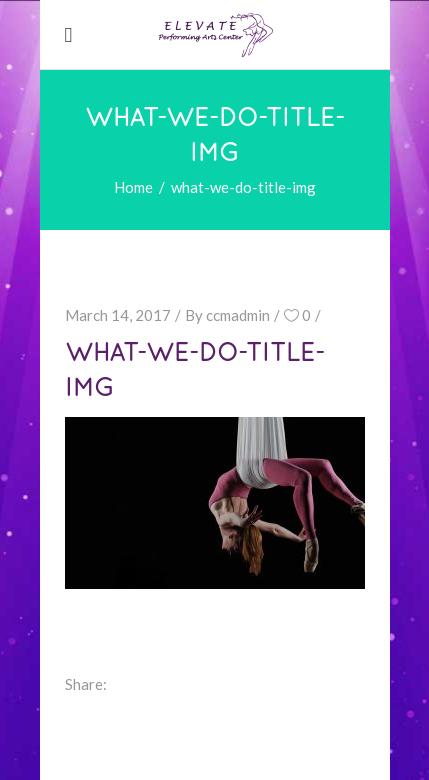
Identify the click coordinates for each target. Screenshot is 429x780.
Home (133, 187)
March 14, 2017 (118, 315)
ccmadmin (238, 315)
